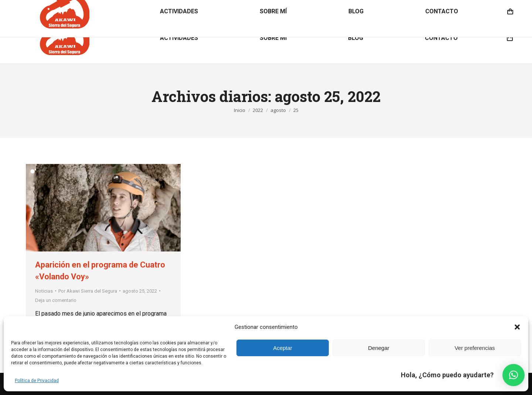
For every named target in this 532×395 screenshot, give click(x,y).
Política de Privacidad (37, 381)
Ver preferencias (475, 348)
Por (88, 291)
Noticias (44, 291)
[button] (517, 327)
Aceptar (283, 348)
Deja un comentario (56, 300)
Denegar (379, 348)
